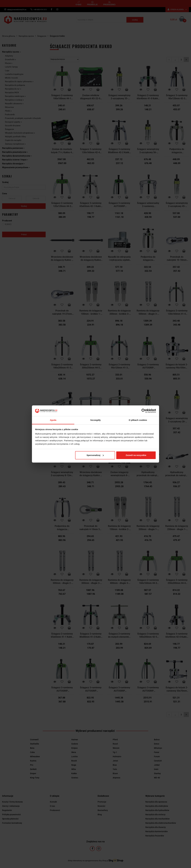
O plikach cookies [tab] (138, 420)
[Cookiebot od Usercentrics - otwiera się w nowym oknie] (144, 411)
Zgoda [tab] (53, 420)
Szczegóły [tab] (95, 420)
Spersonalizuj (95, 455)
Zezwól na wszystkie (136, 455)
